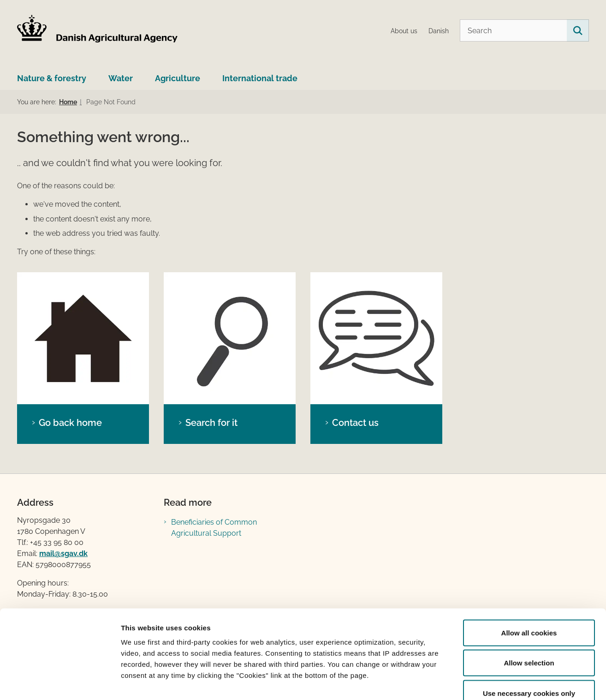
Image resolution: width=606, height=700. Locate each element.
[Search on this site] (578, 30)
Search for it (211, 423)
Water (121, 78)
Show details (484, 682)
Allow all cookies (529, 579)
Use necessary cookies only (529, 639)
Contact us (355, 423)
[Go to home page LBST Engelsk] (98, 30)
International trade (260, 78)
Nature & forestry (52, 78)
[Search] (524, 30)
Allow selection (529, 609)
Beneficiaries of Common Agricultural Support (214, 528)
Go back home (70, 423)
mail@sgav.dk (63, 553)
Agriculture (178, 78)
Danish (439, 31)
